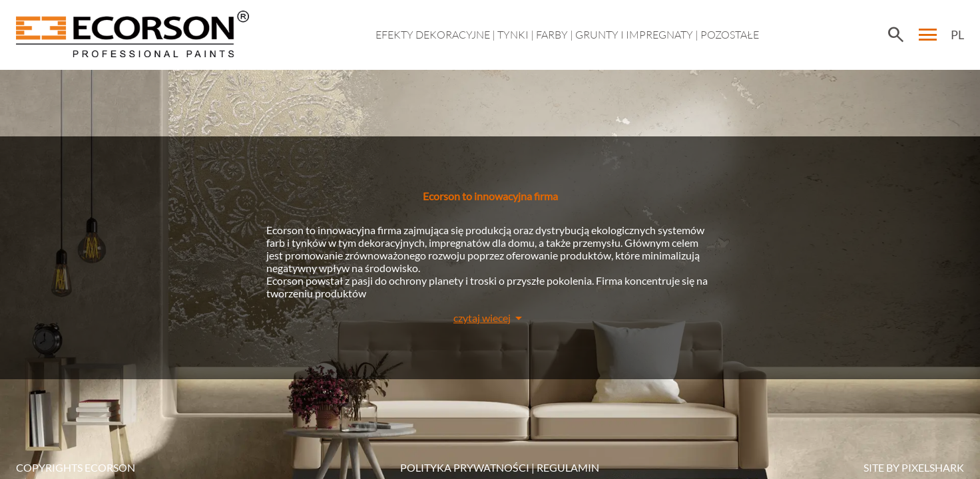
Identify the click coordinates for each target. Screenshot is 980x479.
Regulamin (568, 467)
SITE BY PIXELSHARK (914, 467)
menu (928, 35)
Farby (552, 35)
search (895, 35)
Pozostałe (730, 35)
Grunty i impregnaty (634, 35)
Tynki (513, 35)
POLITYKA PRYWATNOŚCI (465, 467)
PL (957, 35)
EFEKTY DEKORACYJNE (433, 35)
